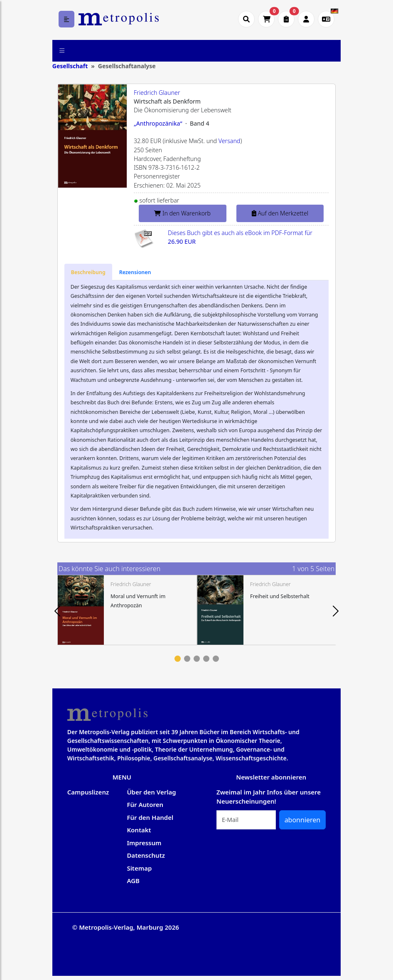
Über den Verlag (151, 792)
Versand (230, 141)
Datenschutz (146, 855)
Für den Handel (150, 817)
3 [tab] (197, 659)
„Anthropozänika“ (158, 123)
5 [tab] (216, 659)
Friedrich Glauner (157, 93)
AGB (133, 881)
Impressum (144, 843)
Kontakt (139, 830)
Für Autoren (145, 804)
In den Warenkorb (182, 213)
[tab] (88, 272)
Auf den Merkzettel (280, 213)
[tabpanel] (127, 610)
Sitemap (139, 868)
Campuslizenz (88, 792)
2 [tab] (187, 659)
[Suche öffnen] (246, 19)
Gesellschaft (70, 66)
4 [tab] (206, 659)
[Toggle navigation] (62, 51)
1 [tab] (178, 659)
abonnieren (303, 820)
